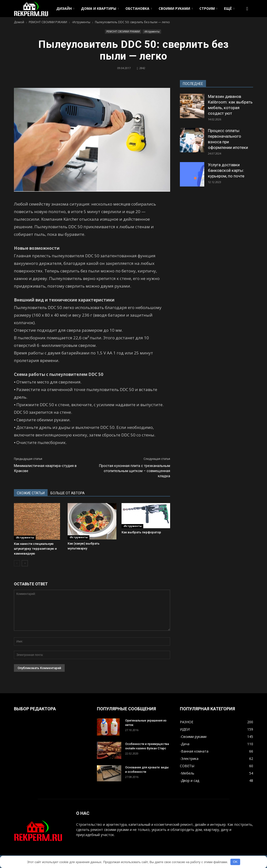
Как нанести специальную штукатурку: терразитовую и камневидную (35, 549)
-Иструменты (152, 31)
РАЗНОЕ (187, 722)
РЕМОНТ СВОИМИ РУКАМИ (123, 31)
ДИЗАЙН (65, 8)
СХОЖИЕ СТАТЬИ (31, 493)
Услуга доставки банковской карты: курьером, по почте (226, 170)
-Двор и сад (190, 780)
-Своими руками (193, 737)
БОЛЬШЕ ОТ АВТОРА (68, 493)
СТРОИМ (208, 8)
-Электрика (189, 759)
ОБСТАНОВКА (139, 8)
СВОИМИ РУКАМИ (176, 8)
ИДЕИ (185, 729)
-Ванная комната (194, 751)
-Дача (185, 744)
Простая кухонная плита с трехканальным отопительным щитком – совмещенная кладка (134, 471)
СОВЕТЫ (187, 766)
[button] (247, 9)
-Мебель (187, 773)
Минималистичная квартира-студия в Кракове (45, 468)
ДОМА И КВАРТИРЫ (100, 8)
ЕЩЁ (229, 8)
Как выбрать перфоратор (141, 532)
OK (235, 862)
